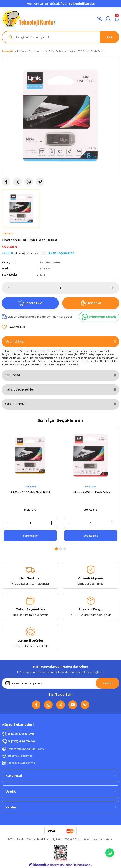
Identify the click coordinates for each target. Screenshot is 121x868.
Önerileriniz (15, 404)
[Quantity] (60, 288)
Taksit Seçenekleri (20, 389)
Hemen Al (91, 303)
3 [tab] (65, 549)
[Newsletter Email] (60, 683)
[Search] (60, 37)
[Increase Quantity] (115, 288)
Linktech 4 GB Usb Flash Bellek (91, 492)
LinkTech (46, 268)
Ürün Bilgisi (15, 341)
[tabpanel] (30, 485)
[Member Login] (99, 19)
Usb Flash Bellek (50, 262)
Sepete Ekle (30, 303)
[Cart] (117, 19)
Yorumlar (13, 375)
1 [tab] (56, 549)
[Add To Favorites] (14, 327)
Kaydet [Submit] (108, 683)
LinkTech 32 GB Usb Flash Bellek (30, 492)
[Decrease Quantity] (6, 288)
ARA (110, 37)
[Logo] (29, 19)
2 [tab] (61, 549)
